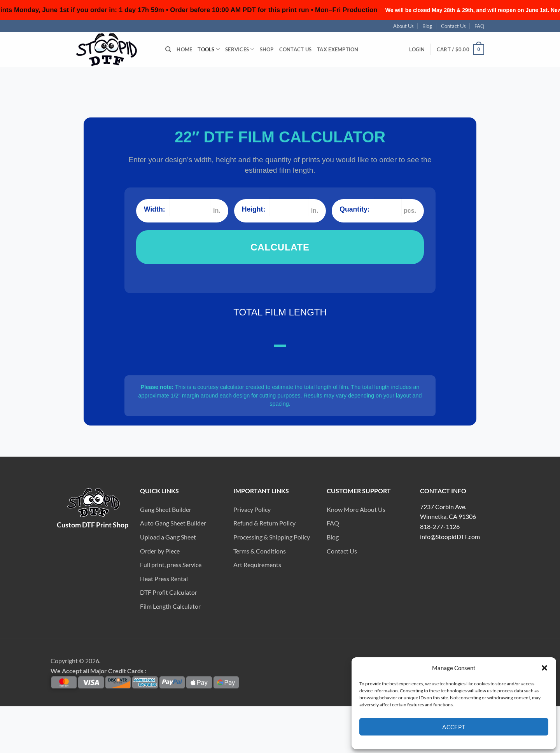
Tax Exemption (339, 49)
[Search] (168, 49)
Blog (427, 26)
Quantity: (354, 209)
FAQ (479, 26)
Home (184, 49)
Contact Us (453, 26)
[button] (418, 49)
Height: (254, 209)
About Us (403, 26)
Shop (266, 49)
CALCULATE (280, 247)
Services (239, 49)
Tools (208, 49)
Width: (155, 209)
